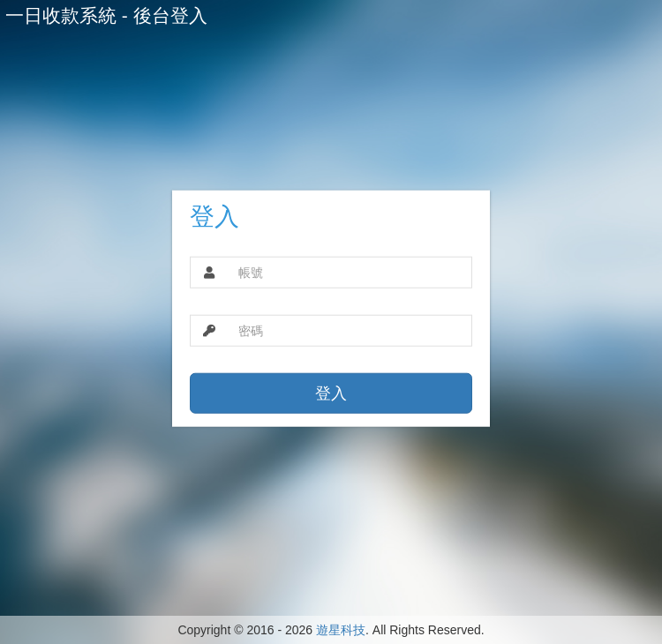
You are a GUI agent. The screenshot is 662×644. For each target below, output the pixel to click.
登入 (331, 393)
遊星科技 (341, 630)
